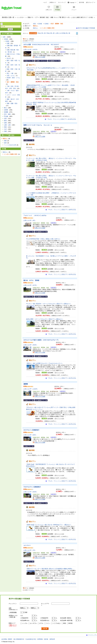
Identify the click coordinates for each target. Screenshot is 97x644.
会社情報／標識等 (7, 639)
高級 (5, 141)
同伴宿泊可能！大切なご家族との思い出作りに (43, 239)
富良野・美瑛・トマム (13, 78)
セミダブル (33, 623)
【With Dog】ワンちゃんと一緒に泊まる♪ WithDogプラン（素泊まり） (49, 525)
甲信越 (6, 116)
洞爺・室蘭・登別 (12, 103)
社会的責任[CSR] (31, 639)
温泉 (5, 143)
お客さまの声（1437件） (31, 50)
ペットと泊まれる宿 (10, 145)
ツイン (48, 623)
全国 (34, 24)
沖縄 (5, 131)
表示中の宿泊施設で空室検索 (86, 28)
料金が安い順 (42, 33)
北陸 (5, 118)
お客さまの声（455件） (31, 345)
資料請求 (52, 639)
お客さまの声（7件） (30, 550)
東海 (5, 121)
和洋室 (71, 623)
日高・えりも (11, 76)
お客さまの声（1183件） (31, 389)
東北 (5, 108)
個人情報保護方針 (19, 639)
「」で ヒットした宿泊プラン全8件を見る (62, 210)
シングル (25, 623)
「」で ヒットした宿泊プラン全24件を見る (61, 119)
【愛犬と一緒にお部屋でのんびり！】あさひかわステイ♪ (44, 363)
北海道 (40, 24)
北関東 (6, 110)
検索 (45, 629)
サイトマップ (62, 2)
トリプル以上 (57, 623)
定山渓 (9, 58)
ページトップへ (92, 635)
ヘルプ (45, 2)
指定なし (36, 28)
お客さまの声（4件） (30, 220)
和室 (65, 623)
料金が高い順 (51, 33)
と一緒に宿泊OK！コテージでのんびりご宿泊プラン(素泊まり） (49, 304)
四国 (5, 127)
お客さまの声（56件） (30, 435)
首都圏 (6, 112)
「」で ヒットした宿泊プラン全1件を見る (62, 378)
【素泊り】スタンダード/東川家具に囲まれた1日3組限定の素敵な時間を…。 (51, 569)
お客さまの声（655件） (31, 492)
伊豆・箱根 (7, 114)
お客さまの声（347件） (31, 285)
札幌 (8, 43)
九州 (5, 129)
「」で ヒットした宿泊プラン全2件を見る (62, 274)
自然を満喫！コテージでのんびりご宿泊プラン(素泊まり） (45, 319)
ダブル (41, 623)
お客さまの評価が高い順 (63, 33)
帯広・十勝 (10, 73)
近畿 (5, 123)
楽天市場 (81, 2)
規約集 (46, 639)
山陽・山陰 (7, 125)
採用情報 (40, 639)
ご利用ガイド (52, 2)
